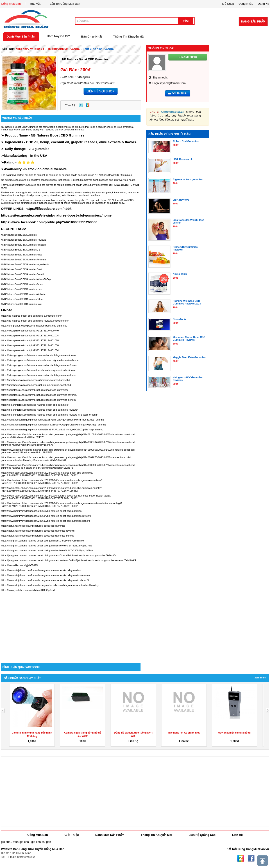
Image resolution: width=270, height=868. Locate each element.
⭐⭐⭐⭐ (26, 162)
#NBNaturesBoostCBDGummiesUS (21, 250)
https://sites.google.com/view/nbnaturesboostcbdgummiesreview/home (40, 360)
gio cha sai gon (41, 842)
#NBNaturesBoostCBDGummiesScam (22, 284)
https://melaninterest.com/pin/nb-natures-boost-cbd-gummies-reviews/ (40, 410)
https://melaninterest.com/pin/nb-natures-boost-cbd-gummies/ (35, 405)
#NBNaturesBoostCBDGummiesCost (22, 269)
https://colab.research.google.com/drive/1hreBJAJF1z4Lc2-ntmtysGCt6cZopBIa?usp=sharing (52, 430)
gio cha (6, 842)
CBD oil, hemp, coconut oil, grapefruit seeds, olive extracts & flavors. (82, 142)
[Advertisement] (71, 625)
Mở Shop (228, 4)
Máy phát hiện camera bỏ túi (235, 733)
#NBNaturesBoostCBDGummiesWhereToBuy (26, 279)
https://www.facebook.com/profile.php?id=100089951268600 (49, 222)
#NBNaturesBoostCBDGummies (19, 235)
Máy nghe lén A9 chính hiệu (184, 733)
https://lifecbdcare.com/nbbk (49, 209)
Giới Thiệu (71, 835)
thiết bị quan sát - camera (64, 49)
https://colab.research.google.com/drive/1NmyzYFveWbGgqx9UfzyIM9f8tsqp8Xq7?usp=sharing (54, 425)
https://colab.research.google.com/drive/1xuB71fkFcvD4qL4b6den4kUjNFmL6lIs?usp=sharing (53, 420)
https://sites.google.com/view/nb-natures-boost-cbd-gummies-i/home (39, 355)
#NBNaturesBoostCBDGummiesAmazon (24, 245)
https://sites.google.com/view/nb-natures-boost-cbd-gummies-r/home (39, 375)
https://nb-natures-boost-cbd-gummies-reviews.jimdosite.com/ (35, 321)
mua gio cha (21, 842)
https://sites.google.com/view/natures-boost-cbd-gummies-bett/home (39, 370)
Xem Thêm (260, 678)
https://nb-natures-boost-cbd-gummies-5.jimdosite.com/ (31, 316)
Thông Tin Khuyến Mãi (129, 37)
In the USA (39, 155)
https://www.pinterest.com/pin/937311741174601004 (30, 336)
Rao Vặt (35, 4)
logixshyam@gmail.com (169, 83)
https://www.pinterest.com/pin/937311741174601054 (30, 350)
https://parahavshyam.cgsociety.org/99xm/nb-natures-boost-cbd (36, 385)
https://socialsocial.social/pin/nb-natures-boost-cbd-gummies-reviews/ (39, 395)
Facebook (251, 858)
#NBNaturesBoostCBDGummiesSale (21, 304)
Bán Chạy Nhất (91, 37)
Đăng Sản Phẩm (253, 21)
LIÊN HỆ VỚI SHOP (101, 91)
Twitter (81, 105)
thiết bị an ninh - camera (98, 49)
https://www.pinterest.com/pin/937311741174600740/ (30, 331)
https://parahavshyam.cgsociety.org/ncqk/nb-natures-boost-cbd (36, 380)
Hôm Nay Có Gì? (58, 36)
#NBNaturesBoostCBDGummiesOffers (22, 299)
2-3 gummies (39, 149)
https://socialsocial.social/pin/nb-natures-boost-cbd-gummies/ (35, 390)
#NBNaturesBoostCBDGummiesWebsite (23, 294)
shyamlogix (160, 77)
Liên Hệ (237, 835)
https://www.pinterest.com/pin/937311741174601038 (30, 345)
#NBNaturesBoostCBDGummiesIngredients (25, 264)
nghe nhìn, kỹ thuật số (30, 49)
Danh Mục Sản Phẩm (21, 37)
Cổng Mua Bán (11, 4)
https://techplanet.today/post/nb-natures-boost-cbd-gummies (34, 326)
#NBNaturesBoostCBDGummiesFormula (24, 260)
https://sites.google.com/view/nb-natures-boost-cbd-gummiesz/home (56, 215)
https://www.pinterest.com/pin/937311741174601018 (30, 340)
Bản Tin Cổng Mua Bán (65, 4)
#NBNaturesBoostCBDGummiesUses (22, 289)
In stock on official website (45, 169)
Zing (88, 105)
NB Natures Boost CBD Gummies (85, 59)
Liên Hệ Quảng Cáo (202, 835)
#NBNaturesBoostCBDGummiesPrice (22, 255)
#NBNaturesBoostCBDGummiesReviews (24, 240)
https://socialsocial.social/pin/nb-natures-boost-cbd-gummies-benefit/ (39, 400)
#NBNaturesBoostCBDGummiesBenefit (23, 274)
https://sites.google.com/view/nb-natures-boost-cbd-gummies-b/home (39, 365)
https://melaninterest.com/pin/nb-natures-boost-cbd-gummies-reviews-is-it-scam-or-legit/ (49, 415)
